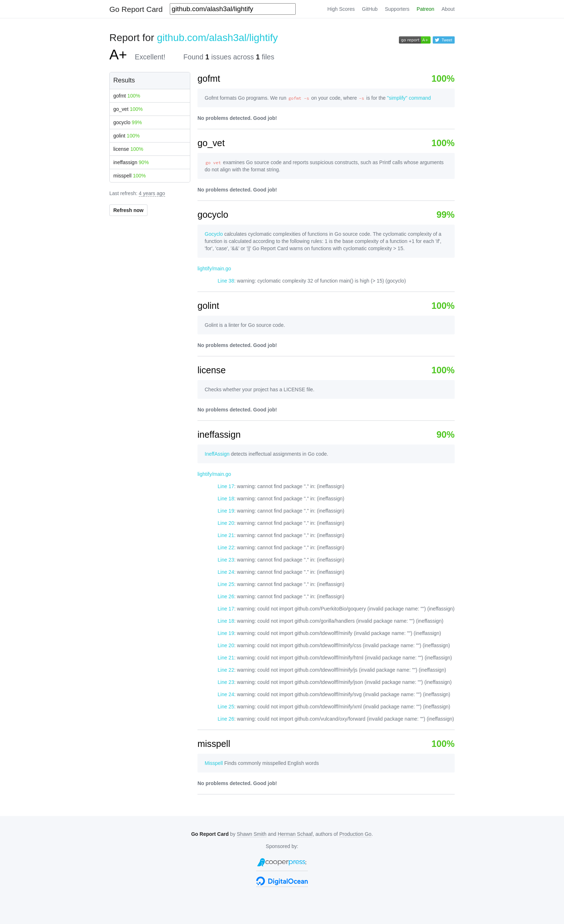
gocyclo (128, 122)
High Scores (341, 9)
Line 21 (226, 535)
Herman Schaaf (295, 834)
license (128, 149)
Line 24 (226, 572)
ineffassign (131, 162)
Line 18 (226, 499)
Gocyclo (214, 234)
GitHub (370, 9)
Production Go (355, 834)
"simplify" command (409, 98)
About (448, 9)
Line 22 (226, 547)
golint (126, 136)
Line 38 (226, 281)
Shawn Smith (251, 834)
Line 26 (226, 596)
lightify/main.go (214, 269)
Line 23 (226, 560)
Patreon (425, 9)
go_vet (128, 109)
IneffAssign (217, 454)
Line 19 (226, 511)
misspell (129, 176)
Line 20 (226, 523)
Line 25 (226, 584)
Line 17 (226, 486)
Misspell (214, 763)
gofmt (127, 96)
